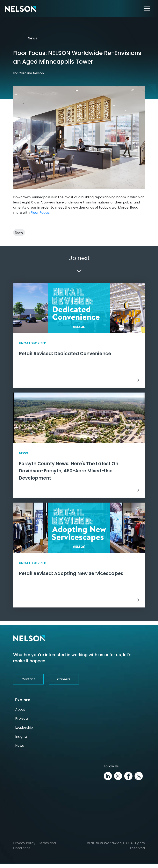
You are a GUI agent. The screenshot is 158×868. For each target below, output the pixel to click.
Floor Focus (40, 213)
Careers (64, 684)
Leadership (24, 732)
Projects (22, 723)
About (20, 714)
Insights (21, 741)
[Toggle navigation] (147, 9)
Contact (28, 684)
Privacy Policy (24, 847)
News (31, 38)
